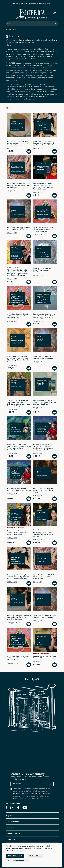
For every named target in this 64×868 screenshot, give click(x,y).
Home (8, 29)
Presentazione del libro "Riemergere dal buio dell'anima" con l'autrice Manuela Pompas (43, 186)
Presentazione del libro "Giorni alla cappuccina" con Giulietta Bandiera (44, 402)
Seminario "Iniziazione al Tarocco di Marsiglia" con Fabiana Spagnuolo (18, 533)
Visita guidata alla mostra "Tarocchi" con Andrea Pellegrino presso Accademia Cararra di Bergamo (19, 403)
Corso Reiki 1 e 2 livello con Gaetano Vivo (44, 657)
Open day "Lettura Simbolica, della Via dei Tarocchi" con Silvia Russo (19, 185)
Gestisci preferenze (17, 860)
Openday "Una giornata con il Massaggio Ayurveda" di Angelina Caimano (19, 617)
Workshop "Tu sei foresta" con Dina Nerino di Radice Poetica (44, 534)
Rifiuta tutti (35, 856)
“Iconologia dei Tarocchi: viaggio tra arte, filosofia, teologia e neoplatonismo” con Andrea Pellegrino (18, 273)
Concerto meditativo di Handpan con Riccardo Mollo (19, 489)
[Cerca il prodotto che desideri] (30, 24)
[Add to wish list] (29, 116)
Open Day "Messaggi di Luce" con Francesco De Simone (19, 228)
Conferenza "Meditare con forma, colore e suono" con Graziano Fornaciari (18, 143)
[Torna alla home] (32, 14)
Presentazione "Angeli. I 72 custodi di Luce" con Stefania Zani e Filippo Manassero (45, 316)
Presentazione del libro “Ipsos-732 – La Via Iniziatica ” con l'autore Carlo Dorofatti (19, 447)
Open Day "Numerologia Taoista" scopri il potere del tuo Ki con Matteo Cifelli (44, 143)
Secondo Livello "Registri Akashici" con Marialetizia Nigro (44, 490)
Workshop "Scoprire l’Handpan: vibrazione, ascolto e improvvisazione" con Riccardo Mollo (44, 447)
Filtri (8, 108)
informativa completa (15, 851)
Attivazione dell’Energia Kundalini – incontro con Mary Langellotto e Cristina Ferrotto (18, 359)
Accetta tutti (15, 856)
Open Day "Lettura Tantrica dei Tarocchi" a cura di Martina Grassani (44, 229)
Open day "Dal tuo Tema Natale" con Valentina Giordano (43, 270)
